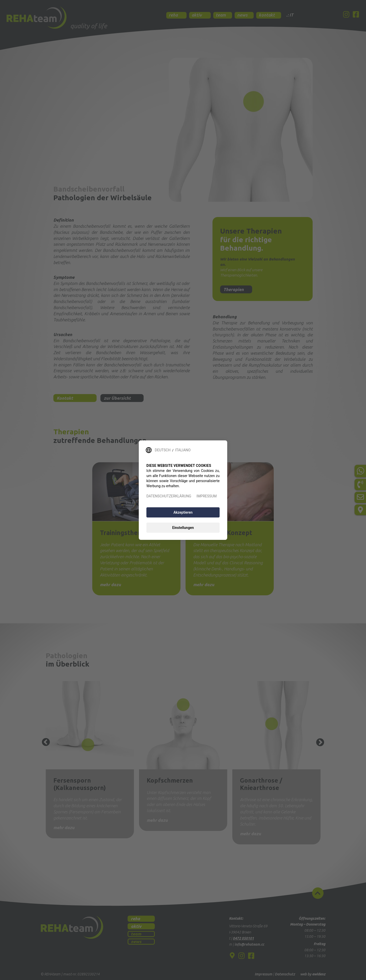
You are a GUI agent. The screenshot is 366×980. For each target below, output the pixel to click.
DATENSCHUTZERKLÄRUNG (169, 496)
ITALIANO (183, 450)
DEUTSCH (163, 450)
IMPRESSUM (207, 496)
